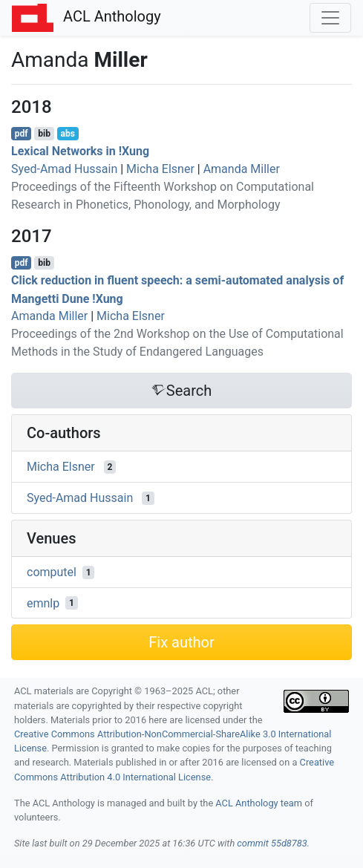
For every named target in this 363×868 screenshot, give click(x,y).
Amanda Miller (242, 169)
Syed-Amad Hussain (64, 169)
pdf (22, 134)
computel (52, 572)
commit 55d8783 (272, 843)
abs (67, 134)
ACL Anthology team (259, 803)
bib (44, 134)
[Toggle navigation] (330, 18)
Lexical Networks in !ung (80, 151)
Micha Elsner (160, 169)
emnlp (43, 603)
